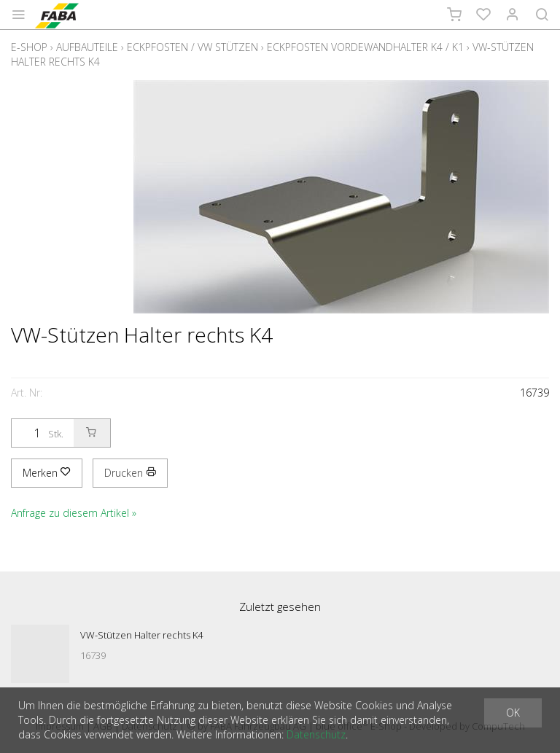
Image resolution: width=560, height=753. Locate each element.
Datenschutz (316, 734)
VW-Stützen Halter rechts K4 (141, 635)
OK (513, 713)
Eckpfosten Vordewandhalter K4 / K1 (365, 47)
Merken (47, 473)
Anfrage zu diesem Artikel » (74, 513)
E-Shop (29, 47)
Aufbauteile (87, 47)
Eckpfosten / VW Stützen (192, 47)
